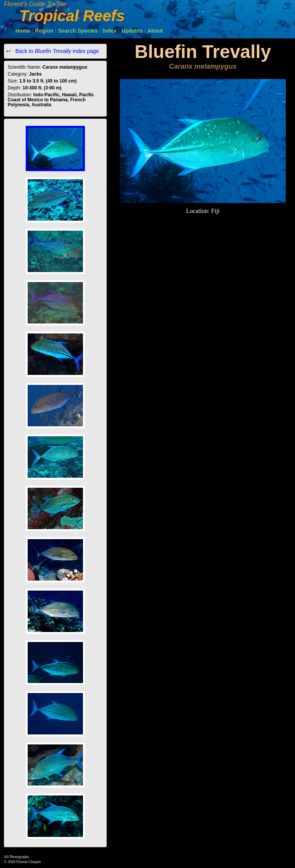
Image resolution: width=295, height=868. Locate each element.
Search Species (78, 31)
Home (23, 31)
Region (44, 31)
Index (110, 31)
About (155, 31)
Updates (132, 31)
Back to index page (56, 51)
